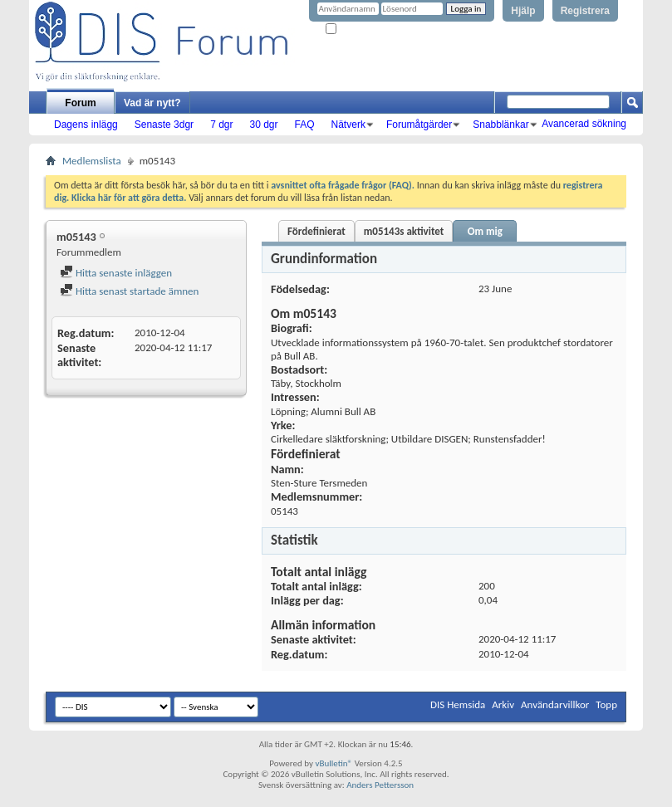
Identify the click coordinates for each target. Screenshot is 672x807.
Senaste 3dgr (164, 125)
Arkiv (503, 704)
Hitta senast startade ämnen (129, 291)
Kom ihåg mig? (360, 29)
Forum (80, 103)
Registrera (585, 11)
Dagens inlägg (86, 125)
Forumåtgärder (419, 125)
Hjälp (523, 11)
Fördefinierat (316, 231)
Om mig (485, 231)
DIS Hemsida (458, 704)
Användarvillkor (555, 704)
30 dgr (263, 125)
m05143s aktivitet (404, 231)
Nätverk (348, 125)
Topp (606, 704)
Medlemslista (92, 161)
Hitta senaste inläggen (116, 273)
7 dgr (221, 125)
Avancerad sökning (584, 124)
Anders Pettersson (380, 785)
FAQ (305, 125)
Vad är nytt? (152, 103)
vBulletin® (334, 763)
